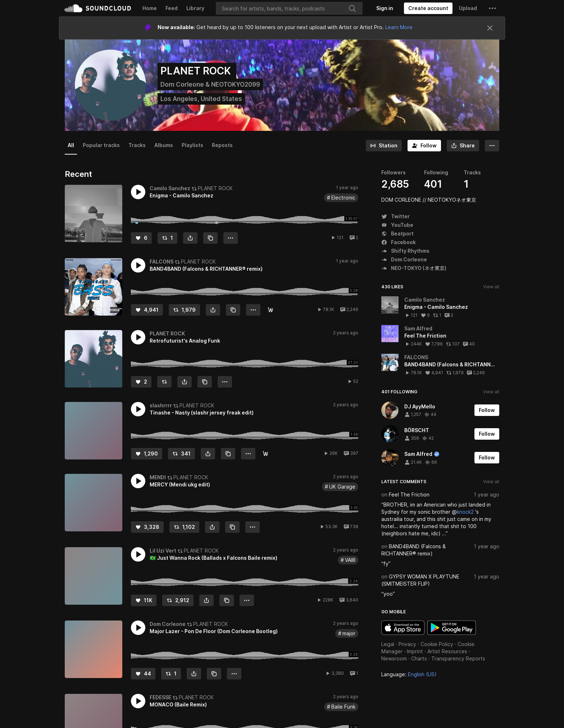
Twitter (395, 216)
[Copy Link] (210, 238)
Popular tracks (101, 145)
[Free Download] (265, 454)
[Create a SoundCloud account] (428, 8)
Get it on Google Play (452, 628)
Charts (419, 658)
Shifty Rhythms (405, 251)
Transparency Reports (458, 658)
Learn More (399, 27)
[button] (492, 8)
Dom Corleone (404, 259)
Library (195, 8)
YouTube (397, 225)
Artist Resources (447, 651)
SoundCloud (98, 8)
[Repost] (167, 238)
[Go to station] (384, 146)
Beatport (397, 233)
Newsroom (394, 658)
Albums (164, 145)
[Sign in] (385, 8)
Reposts (222, 145)
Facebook (399, 242)
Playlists (192, 145)
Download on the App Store (403, 628)
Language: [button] (409, 674)
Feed (172, 8)
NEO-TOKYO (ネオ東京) (414, 268)
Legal (388, 644)
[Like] (141, 238)
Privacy (407, 644)
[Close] (490, 28)
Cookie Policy (437, 644)
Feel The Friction (409, 495)
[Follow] (424, 146)
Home (150, 8)
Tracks (137, 145)
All (71, 145)
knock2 (465, 512)
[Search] (289, 8)
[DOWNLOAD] (270, 310)
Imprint (415, 651)
